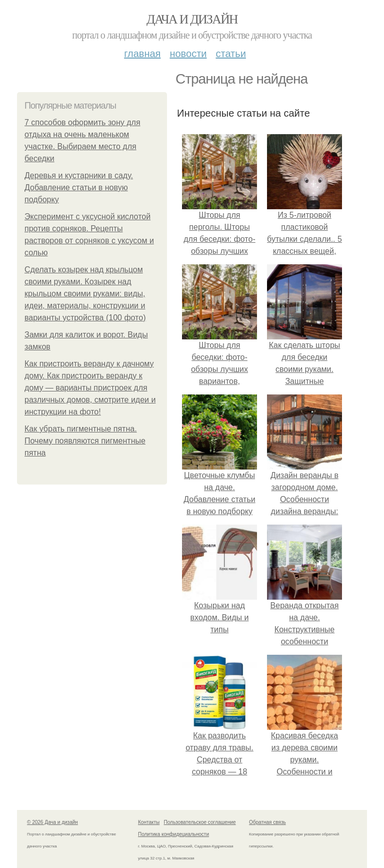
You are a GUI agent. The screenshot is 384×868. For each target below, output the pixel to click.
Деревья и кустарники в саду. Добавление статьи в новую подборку (79, 187)
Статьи (230, 54)
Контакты (149, 822)
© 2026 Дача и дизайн (52, 822)
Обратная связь (267, 822)
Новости (188, 54)
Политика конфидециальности (173, 834)
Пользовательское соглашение (200, 822)
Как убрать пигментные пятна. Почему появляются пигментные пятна (85, 441)
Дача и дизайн (192, 19)
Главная (142, 54)
